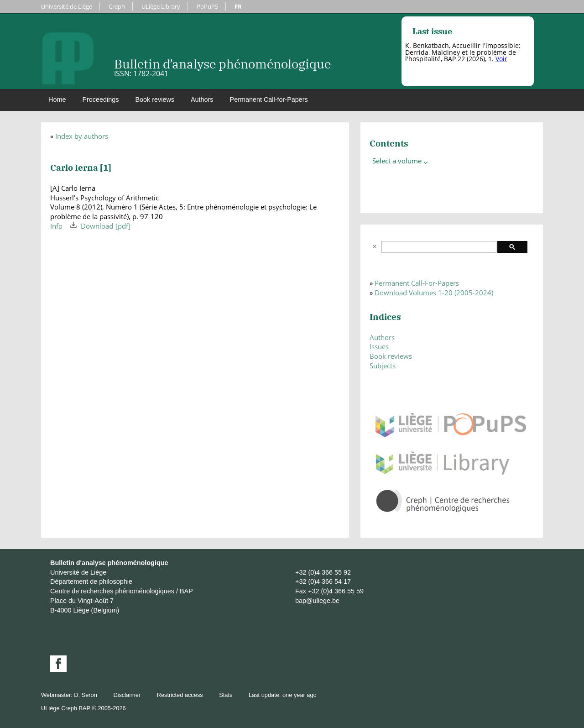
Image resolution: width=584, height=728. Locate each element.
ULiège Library (161, 6)
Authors (202, 100)
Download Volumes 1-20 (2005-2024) (434, 293)
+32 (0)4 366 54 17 (323, 581)
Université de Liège (67, 6)
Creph (117, 6)
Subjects (383, 366)
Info (56, 226)
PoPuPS (207, 6)
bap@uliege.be (317, 601)
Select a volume (401, 161)
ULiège (50, 708)
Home (57, 100)
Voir (501, 59)
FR (238, 6)
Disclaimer (127, 695)
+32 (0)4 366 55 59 (336, 591)
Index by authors (82, 136)
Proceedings (100, 100)
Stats (226, 695)
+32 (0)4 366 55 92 (323, 572)
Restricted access (180, 695)
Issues (379, 346)
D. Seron (86, 695)
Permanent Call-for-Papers (269, 100)
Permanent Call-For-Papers (417, 283)
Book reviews (155, 100)
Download (97, 226)
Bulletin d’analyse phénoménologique (222, 64)
